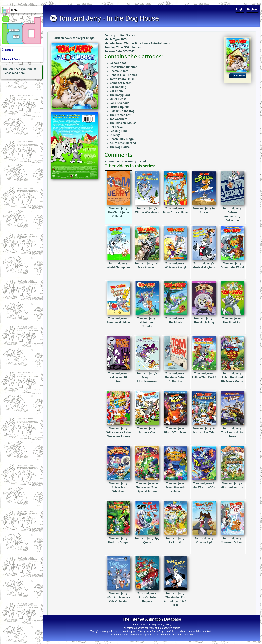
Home (136, 625)
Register (252, 9)
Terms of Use (148, 625)
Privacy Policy (164, 625)
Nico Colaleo (171, 631)
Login (240, 9)
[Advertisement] (21, 101)
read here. (19, 73)
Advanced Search (12, 59)
